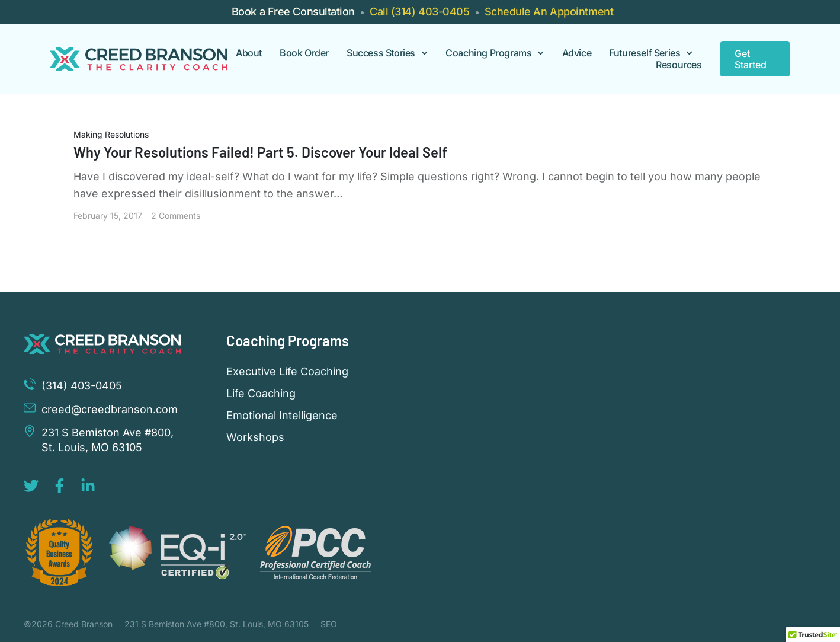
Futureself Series (651, 53)
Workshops (255, 437)
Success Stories (387, 53)
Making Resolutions (111, 134)
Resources (679, 65)
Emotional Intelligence (282, 416)
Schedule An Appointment (549, 12)
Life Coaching (261, 394)
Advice (577, 53)
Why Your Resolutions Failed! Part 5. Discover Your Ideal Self (260, 152)
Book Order (304, 53)
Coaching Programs (495, 53)
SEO (329, 624)
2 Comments (176, 215)
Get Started (751, 59)
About (249, 53)
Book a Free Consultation (293, 12)
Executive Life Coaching (287, 372)
